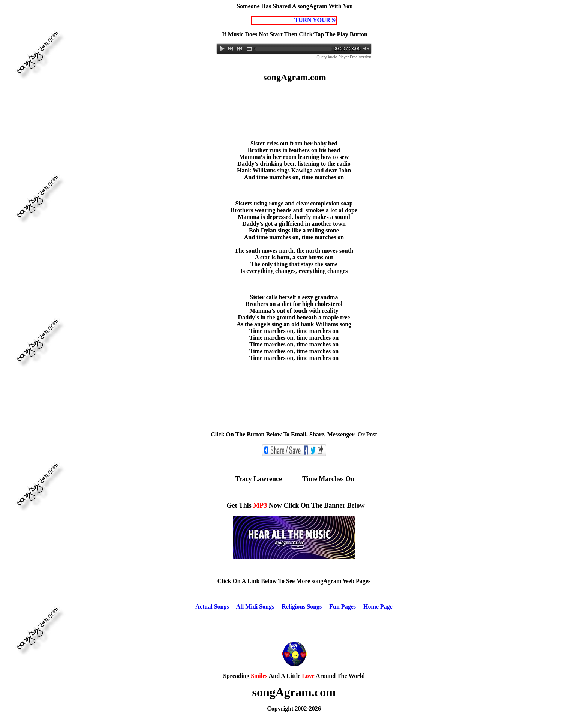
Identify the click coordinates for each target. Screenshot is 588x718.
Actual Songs (212, 606)
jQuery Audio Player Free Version (343, 57)
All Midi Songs (255, 606)
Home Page (378, 606)
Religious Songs (302, 606)
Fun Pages (343, 606)
